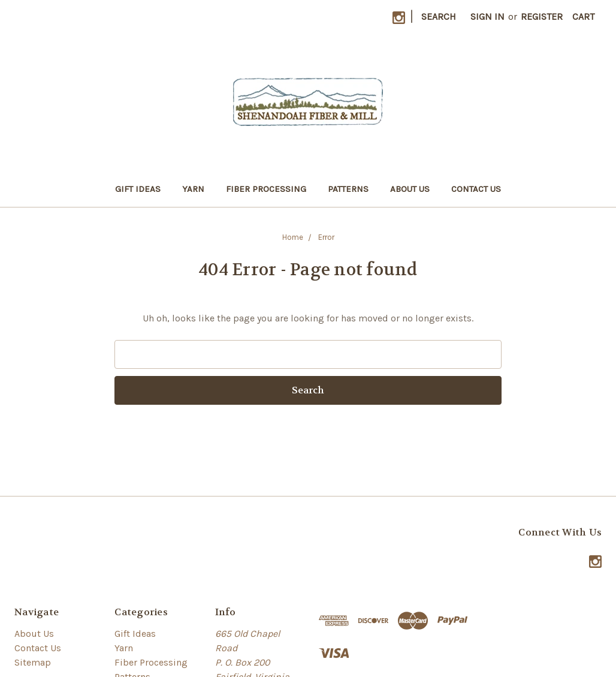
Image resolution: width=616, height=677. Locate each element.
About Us (410, 189)
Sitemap (33, 662)
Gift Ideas (138, 189)
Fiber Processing (266, 189)
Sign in (487, 16)
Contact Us (476, 189)
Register (542, 16)
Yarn (193, 189)
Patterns (348, 189)
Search (439, 16)
